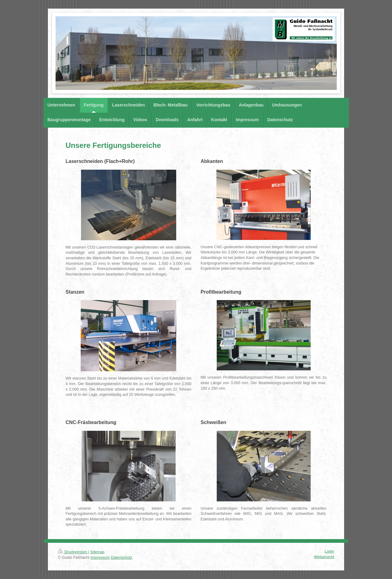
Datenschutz (122, 558)
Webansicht (324, 557)
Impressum (100, 558)
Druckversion (73, 552)
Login (330, 551)
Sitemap (97, 552)
